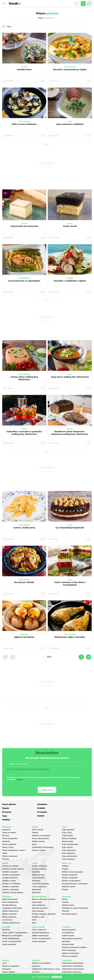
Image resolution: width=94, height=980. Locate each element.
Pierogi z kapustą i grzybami (44, 906)
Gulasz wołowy (8, 964)
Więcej (19, 779)
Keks (34, 915)
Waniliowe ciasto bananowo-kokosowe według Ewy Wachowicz (70, 433)
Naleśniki (6, 834)
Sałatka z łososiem (10, 864)
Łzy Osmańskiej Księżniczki (70, 528)
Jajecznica (6, 822)
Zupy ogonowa (68, 822)
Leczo (5, 955)
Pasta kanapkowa (10, 831)
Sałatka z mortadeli (10, 879)
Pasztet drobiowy (9, 897)
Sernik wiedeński (9, 937)
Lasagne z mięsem (70, 970)
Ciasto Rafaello (38, 870)
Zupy (70, 121)
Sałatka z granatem (10, 882)
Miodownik (37, 882)
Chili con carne (8, 967)
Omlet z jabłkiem (9, 836)
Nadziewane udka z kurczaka (70, 637)
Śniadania (37, 804)
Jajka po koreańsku (24, 637)
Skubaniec (36, 885)
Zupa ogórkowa (68, 845)
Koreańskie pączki (69, 906)
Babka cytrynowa (10, 906)
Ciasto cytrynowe (39, 879)
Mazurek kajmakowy (41, 925)
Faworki (65, 894)
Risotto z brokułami (70, 870)
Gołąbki (65, 858)
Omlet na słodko (9, 825)
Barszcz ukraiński (69, 831)
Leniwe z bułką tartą (24, 528)
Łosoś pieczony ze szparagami (24, 281)
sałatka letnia (24, 69)
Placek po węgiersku (11, 958)
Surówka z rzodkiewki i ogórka (70, 281)
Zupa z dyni (67, 825)
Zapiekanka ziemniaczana (73, 961)
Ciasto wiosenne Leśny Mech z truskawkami (70, 583)
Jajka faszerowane (10, 891)
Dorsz (34, 836)
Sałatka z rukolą (9, 873)
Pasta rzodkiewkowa (11, 931)
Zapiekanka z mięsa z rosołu (74, 967)
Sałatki (24, 67)
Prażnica (6, 851)
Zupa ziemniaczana (70, 836)
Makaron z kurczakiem (41, 828)
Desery (24, 223)
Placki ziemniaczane (40, 831)
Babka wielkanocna (10, 903)
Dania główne (70, 67)
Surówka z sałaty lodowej (13, 861)
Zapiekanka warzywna (71, 964)
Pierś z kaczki (38, 822)
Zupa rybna (37, 894)
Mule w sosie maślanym (24, 124)
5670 (49, 657)
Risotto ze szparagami (71, 873)
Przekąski (24, 634)
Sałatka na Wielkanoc (11, 876)
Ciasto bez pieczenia (41, 876)
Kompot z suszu (38, 909)
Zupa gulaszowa (69, 842)
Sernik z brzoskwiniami (12, 934)
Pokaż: (47, 18)
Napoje (65, 804)
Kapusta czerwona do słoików (74, 940)
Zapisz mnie (47, 790)
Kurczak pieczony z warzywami (75, 876)
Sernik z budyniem (40, 858)
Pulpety (35, 825)
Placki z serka (8, 839)
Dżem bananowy (69, 943)
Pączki (65, 891)
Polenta (65, 882)
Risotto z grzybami (70, 867)
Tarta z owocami (39, 922)
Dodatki (70, 278)
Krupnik (65, 861)
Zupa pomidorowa (70, 848)
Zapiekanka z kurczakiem (73, 958)
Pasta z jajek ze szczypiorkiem (15, 925)
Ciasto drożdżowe (39, 861)
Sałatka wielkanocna (11, 915)
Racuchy (6, 828)
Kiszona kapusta (69, 922)
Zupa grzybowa (39, 897)
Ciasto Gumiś (70, 226)
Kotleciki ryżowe (69, 879)
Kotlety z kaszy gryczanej (72, 864)
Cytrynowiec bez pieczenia (24, 226)
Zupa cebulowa (68, 851)
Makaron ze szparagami (12, 928)
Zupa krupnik (67, 828)
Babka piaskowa (9, 909)
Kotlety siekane (38, 834)
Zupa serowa (67, 839)
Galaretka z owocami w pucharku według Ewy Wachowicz (24, 433)
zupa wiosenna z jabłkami (70, 124)
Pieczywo (37, 808)
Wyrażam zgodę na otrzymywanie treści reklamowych (28, 769)
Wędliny (66, 812)
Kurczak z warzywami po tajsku (70, 69)
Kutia (34, 912)
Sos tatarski (7, 912)
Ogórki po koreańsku (70, 946)
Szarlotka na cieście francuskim (75, 900)
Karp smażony (38, 903)
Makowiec (36, 873)
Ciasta (70, 525)
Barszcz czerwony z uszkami (44, 891)
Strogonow (7, 961)
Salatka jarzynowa (10, 870)
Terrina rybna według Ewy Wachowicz (24, 378)
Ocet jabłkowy (68, 925)
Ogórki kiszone (68, 928)
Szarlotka (36, 864)
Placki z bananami (10, 848)
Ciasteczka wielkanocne (12, 900)
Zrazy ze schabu (39, 842)
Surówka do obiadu (10, 858)
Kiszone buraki (68, 937)
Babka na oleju (38, 867)
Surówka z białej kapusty (13, 885)
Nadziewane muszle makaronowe (46, 967)
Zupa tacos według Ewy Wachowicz (70, 377)
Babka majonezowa (40, 928)
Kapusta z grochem (40, 900)
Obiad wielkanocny (10, 894)
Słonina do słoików (70, 948)
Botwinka (6, 922)
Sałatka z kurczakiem (11, 867)
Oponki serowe (68, 897)
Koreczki (65, 903)
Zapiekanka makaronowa (43, 839)
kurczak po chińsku (24, 582)
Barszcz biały (68, 834)
